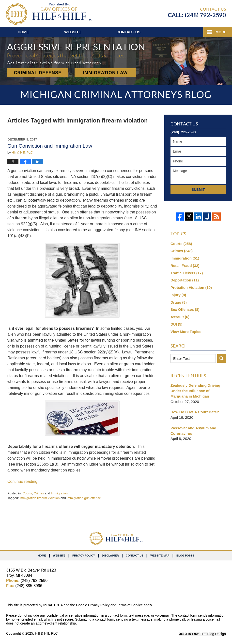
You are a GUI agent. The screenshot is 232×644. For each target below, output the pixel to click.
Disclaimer (110, 556)
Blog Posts (185, 556)
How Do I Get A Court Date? (195, 412)
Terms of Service (130, 605)
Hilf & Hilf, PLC (46, 633)
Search (222, 358)
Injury (178, 295)
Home (23, 32)
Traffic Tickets (187, 273)
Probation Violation (191, 287)
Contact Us (134, 556)
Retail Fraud (185, 266)
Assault (180, 317)
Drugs (179, 302)
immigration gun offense (84, 498)
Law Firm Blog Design (202, 634)
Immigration (59, 493)
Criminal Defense (38, 73)
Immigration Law (105, 73)
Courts (27, 493)
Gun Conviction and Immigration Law (50, 146)
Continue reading (22, 481)
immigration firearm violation (40, 498)
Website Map (160, 556)
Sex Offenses (185, 309)
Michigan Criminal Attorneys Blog (49, 14)
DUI (176, 324)
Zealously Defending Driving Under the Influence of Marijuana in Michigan (195, 391)
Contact (128, 32)
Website (73, 32)
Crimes (39, 493)
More (221, 32)
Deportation (185, 280)
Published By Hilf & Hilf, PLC (197, 13)
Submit (198, 190)
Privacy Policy (84, 556)
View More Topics (186, 332)
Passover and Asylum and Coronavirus (193, 431)
